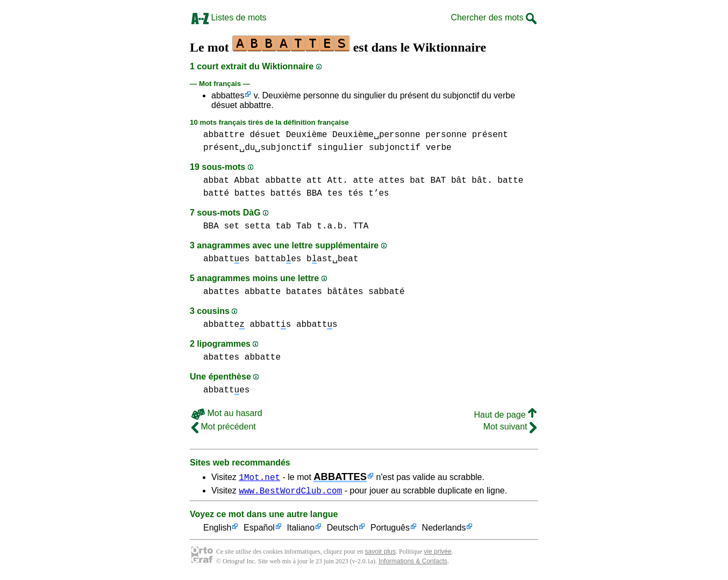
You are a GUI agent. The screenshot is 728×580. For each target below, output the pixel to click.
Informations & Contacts (413, 563)
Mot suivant (510, 427)
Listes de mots (229, 17)
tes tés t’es (358, 194)
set (231, 226)
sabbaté (386, 292)
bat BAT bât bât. (451, 181)
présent (490, 135)
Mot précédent (224, 427)
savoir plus (380, 553)
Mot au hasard (227, 413)
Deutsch (343, 530)
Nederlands (444, 530)
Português (390, 530)
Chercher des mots (494, 17)
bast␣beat (332, 259)
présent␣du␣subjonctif (258, 148)
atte (363, 181)
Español (259, 530)
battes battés (268, 194)
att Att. (327, 181)
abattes (221, 292)
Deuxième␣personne (376, 135)
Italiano (301, 530)
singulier (340, 148)
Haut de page (505, 415)
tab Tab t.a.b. (311, 226)
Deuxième (307, 135)
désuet (265, 135)
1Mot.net (259, 477)
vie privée (437, 553)
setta (258, 226)
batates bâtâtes (325, 292)
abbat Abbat (232, 181)
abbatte (283, 181)
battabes (278, 259)
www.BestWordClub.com (290, 492)
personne (446, 135)
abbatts (270, 325)
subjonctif (395, 148)
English (217, 530)
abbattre (224, 135)
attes (391, 181)
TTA (361, 226)
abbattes (228, 95)
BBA (314, 194)
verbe (439, 148)
